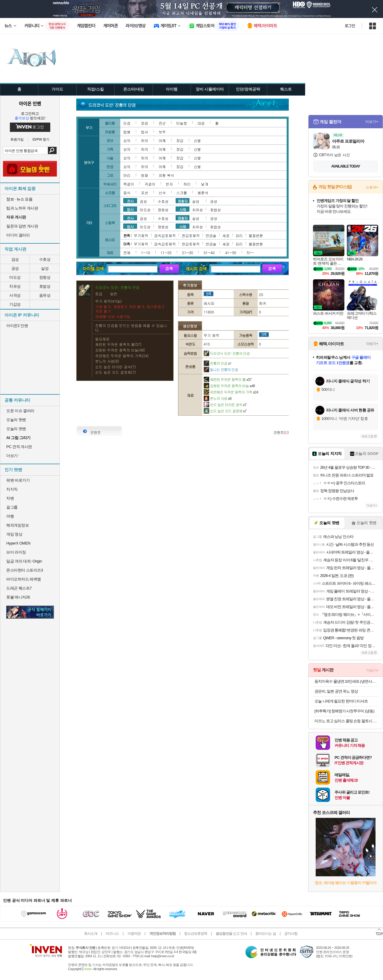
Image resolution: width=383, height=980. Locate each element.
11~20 (166, 252)
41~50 (231, 252)
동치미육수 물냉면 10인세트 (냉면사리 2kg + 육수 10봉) (346, 681)
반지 (169, 184)
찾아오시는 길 (265, 934)
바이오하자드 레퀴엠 (24, 579)
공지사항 (291, 934)
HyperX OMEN (18, 543)
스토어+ (372, 187)
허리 (187, 184)
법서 (145, 132)
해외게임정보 (18, 525)
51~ (250, 252)
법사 (130, 209)
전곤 (162, 123)
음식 (127, 193)
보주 (162, 132)
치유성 (15, 286)
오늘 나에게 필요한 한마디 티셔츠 (341, 701)
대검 (201, 123)
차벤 (10, 498)
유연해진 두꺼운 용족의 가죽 (231, 392)
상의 (127, 140)
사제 (183, 209)
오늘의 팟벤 (16, 429)
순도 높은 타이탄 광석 (225, 404)
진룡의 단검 (218, 363)
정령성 (45, 277)
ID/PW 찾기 (41, 140)
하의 (145, 140)
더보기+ (372, 122)
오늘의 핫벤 (16, 420)
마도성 (15, 277)
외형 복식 (166, 175)
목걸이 (129, 184)
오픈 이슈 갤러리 (20, 411)
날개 (205, 184)
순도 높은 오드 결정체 (225, 411)
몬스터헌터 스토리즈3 (25, 570)
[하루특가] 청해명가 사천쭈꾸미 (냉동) (344, 711)
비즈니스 (112, 934)
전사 (130, 201)
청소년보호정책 (196, 934)
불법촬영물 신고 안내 (231, 934)
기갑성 (15, 304)
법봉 (127, 132)
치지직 (12, 489)
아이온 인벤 (30, 103)
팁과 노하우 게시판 (22, 208)
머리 (127, 175)
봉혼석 (203, 193)
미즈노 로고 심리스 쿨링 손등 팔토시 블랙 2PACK (346, 721)
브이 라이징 (16, 552)
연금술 (211, 235)
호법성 (45, 286)
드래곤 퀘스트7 (19, 588)
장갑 (180, 140)
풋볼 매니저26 (18, 597)
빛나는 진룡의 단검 (221, 369)
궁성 (15, 268)
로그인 (350, 26)
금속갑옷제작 (165, 235)
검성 (15, 259)
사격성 (15, 295)
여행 (10, 516)
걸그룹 (12, 507)
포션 (145, 193)
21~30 (187, 252)
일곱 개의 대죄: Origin (24, 561)
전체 (127, 252)
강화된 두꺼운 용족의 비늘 (229, 386)
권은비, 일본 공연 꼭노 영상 (336, 691)
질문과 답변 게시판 (22, 226)
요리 (239, 235)
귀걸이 (150, 184)
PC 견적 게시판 (19, 447)
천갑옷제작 (191, 235)
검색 (52, 150)
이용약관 (134, 934)
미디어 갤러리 (18, 235)
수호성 (45, 259)
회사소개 (91, 934)
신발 (197, 140)
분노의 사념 (218, 398)
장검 (145, 123)
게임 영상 (14, 534)
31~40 (209, 252)
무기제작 (141, 235)
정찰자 (183, 201)
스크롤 (182, 193)
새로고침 (367, 436)
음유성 (45, 295)
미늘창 (182, 123)
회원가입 (17, 140)
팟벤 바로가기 (18, 480)
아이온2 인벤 (17, 326)
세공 (226, 235)
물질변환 (256, 235)
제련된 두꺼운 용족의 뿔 (228, 379)
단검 (127, 123)
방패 (145, 175)
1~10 (145, 252)
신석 (162, 193)
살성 (45, 268)
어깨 (162, 140)
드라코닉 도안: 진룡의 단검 (227, 353)
